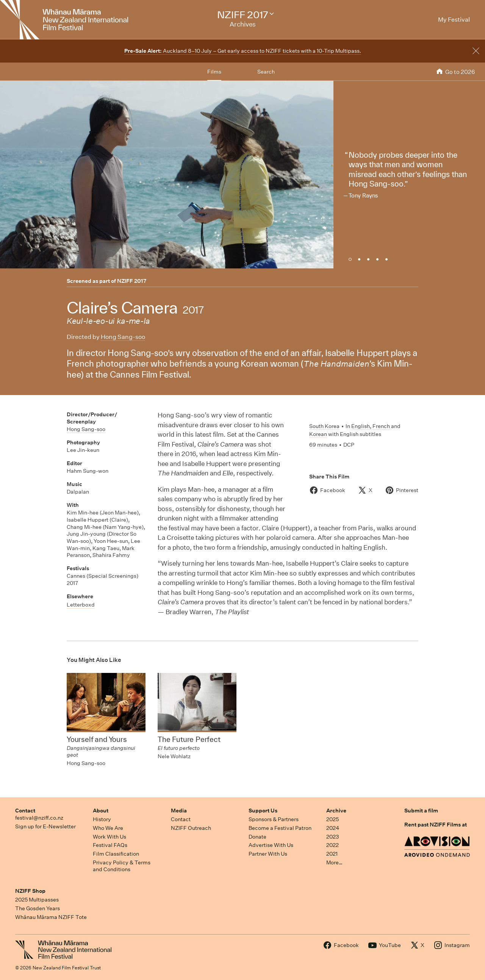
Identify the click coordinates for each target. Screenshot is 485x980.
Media (179, 811)
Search (266, 72)
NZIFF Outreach (191, 828)
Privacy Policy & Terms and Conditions (122, 866)
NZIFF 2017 (132, 281)
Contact (25, 811)
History (102, 819)
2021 (332, 854)
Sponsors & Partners (274, 819)
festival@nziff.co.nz (39, 818)
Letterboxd (81, 605)
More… (334, 862)
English (361, 426)
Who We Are (108, 828)
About (101, 811)
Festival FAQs (110, 845)
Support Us (263, 811)
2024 (333, 828)
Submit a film (421, 811)
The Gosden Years (38, 908)
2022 (332, 845)
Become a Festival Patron (280, 828)
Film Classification (116, 854)
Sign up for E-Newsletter (45, 826)
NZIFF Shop (30, 891)
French (381, 426)
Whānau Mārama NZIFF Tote (51, 917)
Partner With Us (268, 854)
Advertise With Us (271, 845)
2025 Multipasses (37, 900)
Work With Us (110, 837)
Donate (257, 837)
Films (214, 72)
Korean (318, 434)
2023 (333, 837)
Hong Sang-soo (123, 337)
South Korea (324, 426)
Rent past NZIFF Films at (436, 825)
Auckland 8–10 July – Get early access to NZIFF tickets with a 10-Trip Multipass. (243, 51)
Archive (336, 811)
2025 (332, 819)
